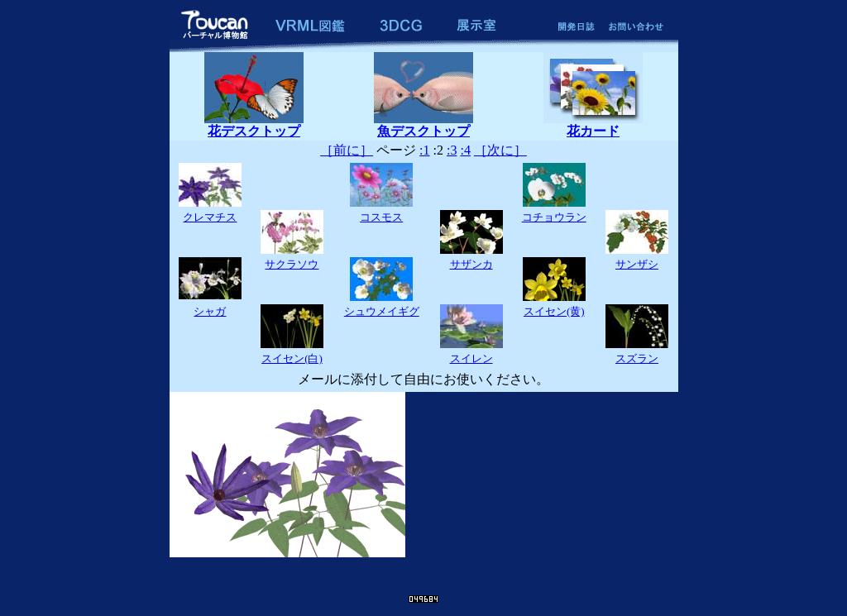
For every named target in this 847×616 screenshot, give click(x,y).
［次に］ (500, 150)
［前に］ (347, 150)
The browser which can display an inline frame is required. (424, 487)
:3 (452, 150)
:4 (465, 150)
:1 (424, 150)
